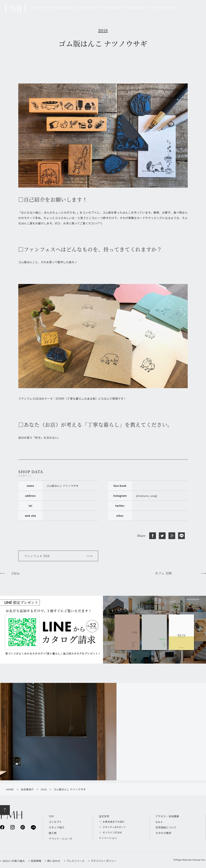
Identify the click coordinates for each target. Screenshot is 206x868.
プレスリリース (76, 861)
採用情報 (36, 861)
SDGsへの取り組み (14, 861)
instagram (12, 827)
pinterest (23, 827)
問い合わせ (54, 861)
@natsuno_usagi (147, 496)
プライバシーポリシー (104, 861)
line (33, 827)
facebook (2, 827)
